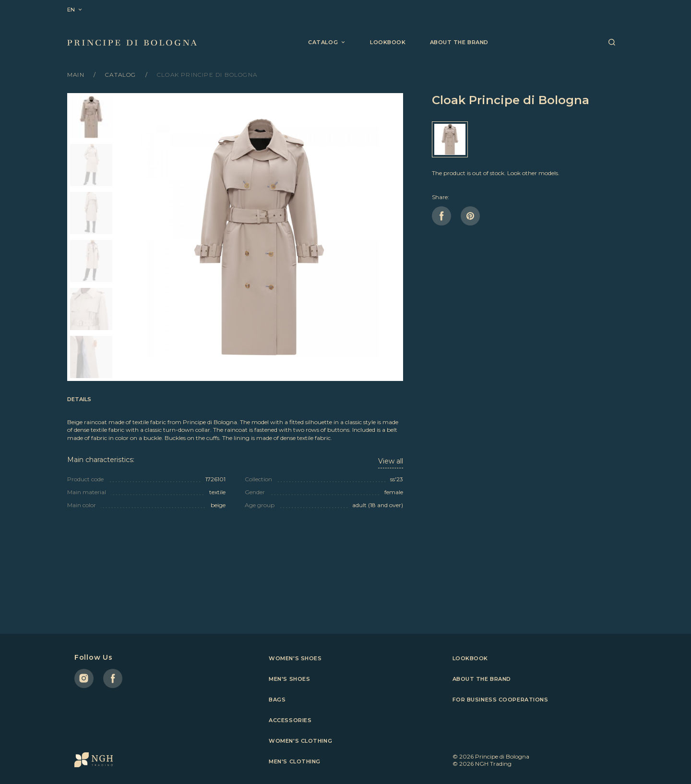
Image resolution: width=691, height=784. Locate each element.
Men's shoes (289, 679)
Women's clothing (300, 741)
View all (391, 461)
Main (77, 75)
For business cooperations (500, 700)
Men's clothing (295, 761)
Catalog (122, 75)
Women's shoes (295, 658)
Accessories (290, 720)
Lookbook (388, 42)
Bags (277, 700)
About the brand (459, 42)
